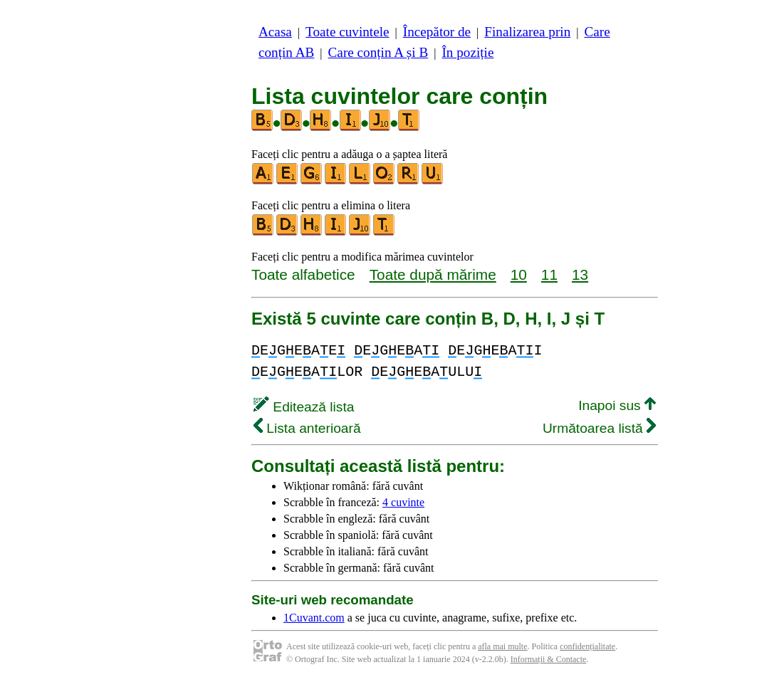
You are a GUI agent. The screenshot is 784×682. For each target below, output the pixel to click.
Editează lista (304, 407)
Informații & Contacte (549, 659)
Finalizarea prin (527, 32)
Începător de (437, 32)
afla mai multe (502, 646)
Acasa (275, 32)
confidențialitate (587, 646)
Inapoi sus (617, 405)
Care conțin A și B (378, 52)
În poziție (467, 52)
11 (549, 274)
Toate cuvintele (347, 32)
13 (580, 274)
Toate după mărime (433, 274)
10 (519, 274)
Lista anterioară (307, 428)
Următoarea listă (599, 428)
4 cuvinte (403, 502)
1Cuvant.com (314, 618)
